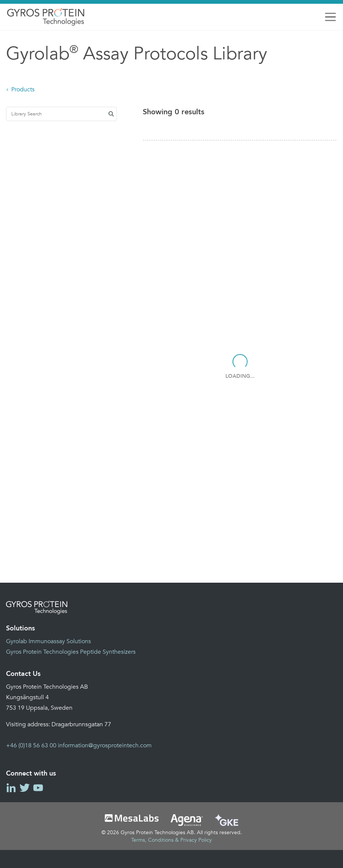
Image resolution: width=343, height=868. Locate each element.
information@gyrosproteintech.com (105, 745)
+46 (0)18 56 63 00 (31, 745)
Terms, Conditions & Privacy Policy (171, 840)
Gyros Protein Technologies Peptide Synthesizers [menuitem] (71, 652)
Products (23, 89)
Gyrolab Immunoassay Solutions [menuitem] (48, 641)
